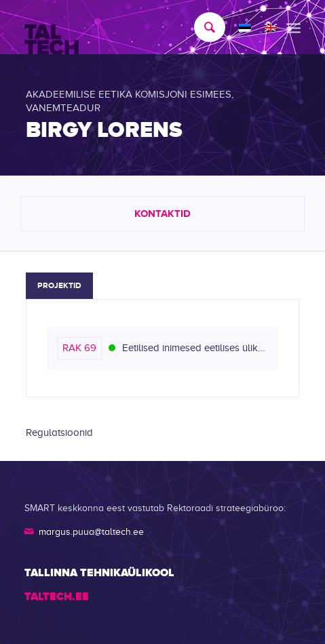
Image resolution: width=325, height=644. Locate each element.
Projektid (59, 285)
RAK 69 (79, 348)
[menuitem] (203, 27)
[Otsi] (203, 27)
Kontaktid (162, 213)
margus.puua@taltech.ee (91, 532)
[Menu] (293, 27)
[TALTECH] (135, 28)
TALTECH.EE (57, 596)
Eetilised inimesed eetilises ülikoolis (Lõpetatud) (195, 348)
